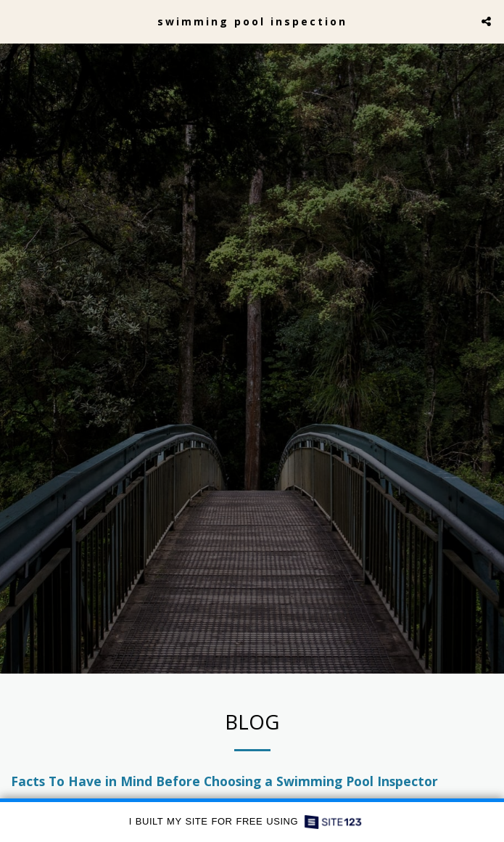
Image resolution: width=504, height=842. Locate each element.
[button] (16, 21)
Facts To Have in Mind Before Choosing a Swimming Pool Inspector (224, 785)
